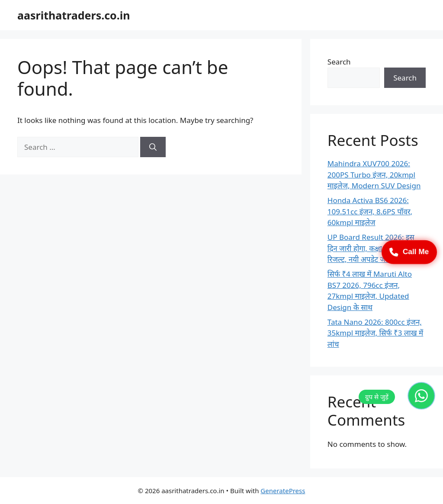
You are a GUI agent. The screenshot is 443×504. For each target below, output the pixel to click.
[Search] (153, 147)
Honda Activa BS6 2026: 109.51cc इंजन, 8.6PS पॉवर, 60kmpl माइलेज (370, 211)
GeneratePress (283, 491)
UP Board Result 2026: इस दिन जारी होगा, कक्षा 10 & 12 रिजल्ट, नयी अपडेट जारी (371, 248)
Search (339, 62)
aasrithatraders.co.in (74, 15)
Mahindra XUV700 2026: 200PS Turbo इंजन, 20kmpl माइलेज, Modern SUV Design (374, 174)
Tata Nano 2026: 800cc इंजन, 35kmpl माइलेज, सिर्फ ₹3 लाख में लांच (375, 333)
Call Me (409, 252)
